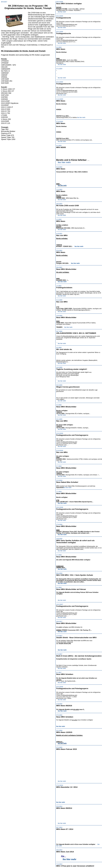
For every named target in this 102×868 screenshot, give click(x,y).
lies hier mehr (62, 12)
